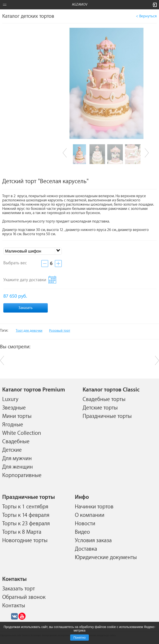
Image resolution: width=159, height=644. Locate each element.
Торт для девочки (29, 331)
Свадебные (16, 441)
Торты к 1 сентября (25, 507)
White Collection (22, 433)
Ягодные (13, 425)
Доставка (86, 549)
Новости (85, 524)
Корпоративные (22, 475)
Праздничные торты (107, 416)
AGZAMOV (80, 5)
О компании (90, 515)
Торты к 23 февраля (26, 524)
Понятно (79, 638)
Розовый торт (60, 331)
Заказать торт (19, 589)
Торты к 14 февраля (26, 515)
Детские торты (100, 408)
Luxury (10, 399)
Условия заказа (93, 540)
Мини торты (17, 416)
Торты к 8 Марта (22, 532)
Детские (12, 450)
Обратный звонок (24, 597)
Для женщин (18, 467)
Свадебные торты (104, 399)
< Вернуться (146, 16)
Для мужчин (17, 458)
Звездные (14, 408)
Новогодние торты (25, 540)
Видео (82, 532)
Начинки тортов (94, 507)
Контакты (14, 606)
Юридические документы (106, 557)
